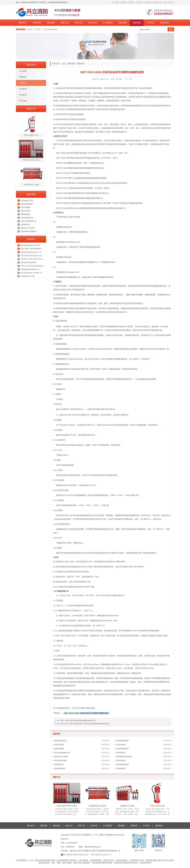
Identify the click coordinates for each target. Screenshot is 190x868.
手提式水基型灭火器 (31, 135)
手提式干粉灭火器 (157, 806)
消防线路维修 (59, 749)
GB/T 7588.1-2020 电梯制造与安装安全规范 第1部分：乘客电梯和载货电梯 (33, 249)
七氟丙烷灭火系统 (127, 806)
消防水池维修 (59, 745)
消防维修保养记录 (61, 741)
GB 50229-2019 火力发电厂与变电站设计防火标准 (33, 273)
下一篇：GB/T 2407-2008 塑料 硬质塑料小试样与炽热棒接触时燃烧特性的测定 (82, 724)
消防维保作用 (121, 753)
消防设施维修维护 (122, 741)
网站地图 (148, 2)
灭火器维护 (108, 23)
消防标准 (81, 64)
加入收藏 (115, 2)
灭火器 (30, 29)
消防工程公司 (168, 2)
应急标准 (23, 95)
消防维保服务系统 (122, 749)
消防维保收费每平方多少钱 (30, 245)
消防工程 (65, 23)
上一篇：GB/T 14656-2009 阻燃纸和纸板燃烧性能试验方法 (75, 720)
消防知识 (23, 77)
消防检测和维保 (60, 768)
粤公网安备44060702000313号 (76, 855)
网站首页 (23, 23)
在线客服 (123, 2)
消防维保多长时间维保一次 (30, 269)
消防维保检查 (121, 768)
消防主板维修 (121, 761)
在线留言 (131, 2)
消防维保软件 (59, 765)
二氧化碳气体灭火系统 (97, 806)
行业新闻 (23, 71)
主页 (63, 64)
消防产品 (79, 23)
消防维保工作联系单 (61, 757)
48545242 (70, 847)
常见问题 (23, 101)
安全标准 (23, 89)
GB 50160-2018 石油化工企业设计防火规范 (33, 256)
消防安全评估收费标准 (28, 263)
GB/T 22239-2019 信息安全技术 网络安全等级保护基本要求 (33, 266)
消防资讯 (137, 23)
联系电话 (139, 2)
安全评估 (93, 23)
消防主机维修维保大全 (62, 753)
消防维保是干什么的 (28, 276)
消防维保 (37, 23)
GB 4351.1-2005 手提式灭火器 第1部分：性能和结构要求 (33, 259)
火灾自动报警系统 (50, 29)
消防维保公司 (157, 2)
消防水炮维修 (121, 745)
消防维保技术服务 (61, 761)
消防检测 (51, 23)
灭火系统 (37, 29)
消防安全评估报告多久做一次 (31, 252)
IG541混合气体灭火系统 (67, 806)
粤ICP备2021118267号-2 (101, 855)
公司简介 (151, 23)
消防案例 (123, 23)
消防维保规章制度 (122, 765)
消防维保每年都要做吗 (124, 757)
